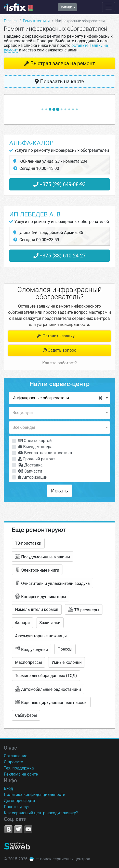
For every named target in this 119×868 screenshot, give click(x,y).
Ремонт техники (36, 21)
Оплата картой (35, 441)
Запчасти (30, 471)
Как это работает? (59, 363)
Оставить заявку (55, 336)
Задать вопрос (59, 350)
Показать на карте (59, 81)
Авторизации (33, 477)
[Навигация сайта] (109, 7)
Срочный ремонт (37, 459)
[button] (59, 398)
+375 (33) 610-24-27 (60, 256)
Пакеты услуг (17, 807)
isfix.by (18, 7)
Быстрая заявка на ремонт (63, 63)
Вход (8, 788)
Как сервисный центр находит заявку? (41, 813)
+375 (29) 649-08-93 (60, 184)
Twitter (18, 829)
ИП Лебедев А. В (35, 214)
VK (8, 829)
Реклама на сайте (21, 774)
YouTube (28, 829)
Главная (11, 21)
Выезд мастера (35, 447)
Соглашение (16, 756)
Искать (59, 491)
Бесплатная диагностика (45, 453)
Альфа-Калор (31, 143)
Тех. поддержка (19, 768)
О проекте (13, 762)
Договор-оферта (19, 801)
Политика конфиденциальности (35, 795)
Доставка (30, 465)
